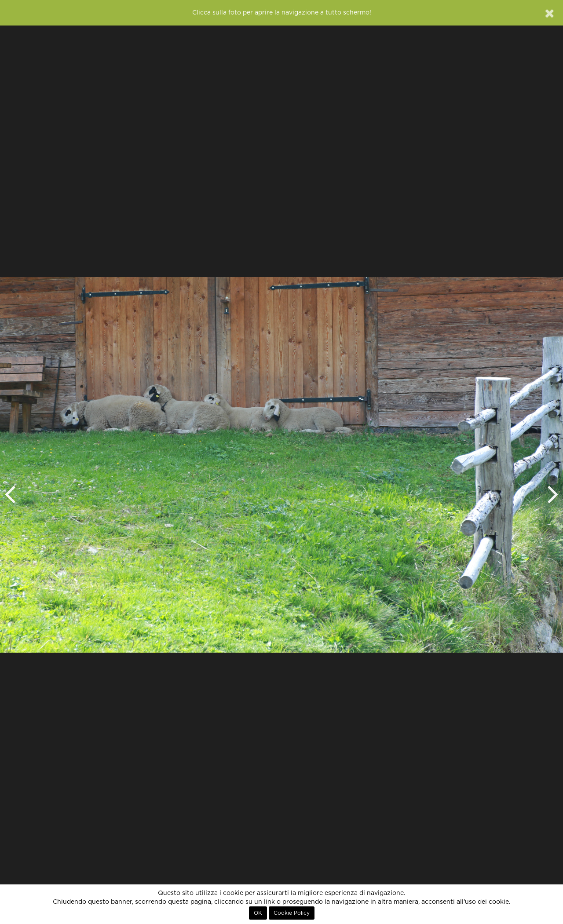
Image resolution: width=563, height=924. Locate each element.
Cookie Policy (292, 913)
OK (258, 913)
